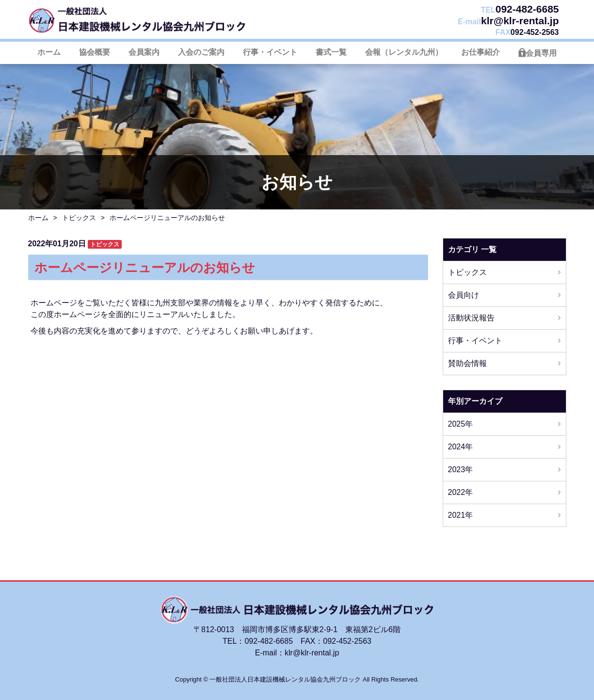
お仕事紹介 (481, 52)
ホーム (49, 52)
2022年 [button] (461, 492)
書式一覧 (331, 52)
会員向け (464, 295)
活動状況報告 (471, 318)
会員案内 (144, 52)
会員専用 (541, 53)
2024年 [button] (461, 447)
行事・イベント (270, 52)
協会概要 (95, 52)
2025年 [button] (461, 424)
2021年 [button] (461, 515)
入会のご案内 (201, 52)
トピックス (79, 218)
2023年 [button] (461, 469)
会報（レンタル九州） (404, 52)
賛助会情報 (467, 363)
